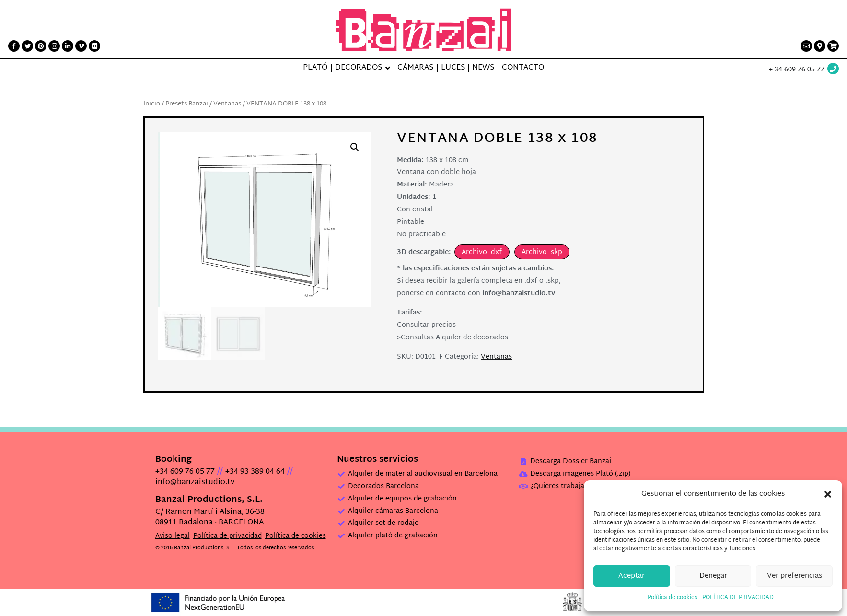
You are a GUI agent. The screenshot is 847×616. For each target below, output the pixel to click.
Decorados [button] (359, 68)
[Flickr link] (94, 46)
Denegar (713, 576)
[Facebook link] (14, 46)
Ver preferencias (795, 576)
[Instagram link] (54, 46)
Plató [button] (315, 68)
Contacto (523, 68)
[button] (828, 494)
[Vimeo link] (81, 46)
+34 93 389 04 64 (255, 472)
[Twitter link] (27, 46)
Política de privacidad (227, 536)
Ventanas (227, 104)
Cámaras (415, 68)
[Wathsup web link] (804, 70)
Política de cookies (673, 598)
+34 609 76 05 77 (185, 472)
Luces (453, 68)
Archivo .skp (542, 252)
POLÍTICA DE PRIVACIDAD (738, 598)
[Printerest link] (41, 46)
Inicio (152, 104)
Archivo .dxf (482, 252)
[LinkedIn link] (68, 46)
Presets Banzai (187, 104)
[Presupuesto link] (833, 46)
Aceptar (632, 576)
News (483, 68)
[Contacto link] (806, 46)
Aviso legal (173, 536)
